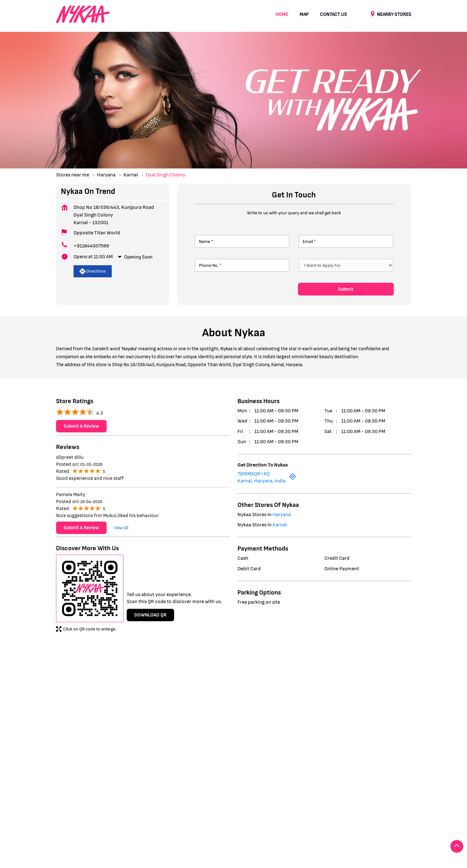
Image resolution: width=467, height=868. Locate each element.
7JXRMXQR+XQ (254, 474)
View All (121, 528)
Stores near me (73, 175)
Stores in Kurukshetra (209, 830)
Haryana (106, 175)
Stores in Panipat (255, 830)
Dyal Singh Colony (111, 686)
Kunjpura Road (71, 686)
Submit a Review (81, 427)
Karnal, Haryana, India (262, 481)
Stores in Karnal (164, 830)
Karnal (131, 175)
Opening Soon (138, 257)
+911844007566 (91, 246)
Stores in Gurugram (121, 830)
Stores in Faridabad (75, 830)
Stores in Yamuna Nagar (345, 830)
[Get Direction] (293, 479)
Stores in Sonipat (297, 830)
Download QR (150, 615)
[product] (346, 265)
